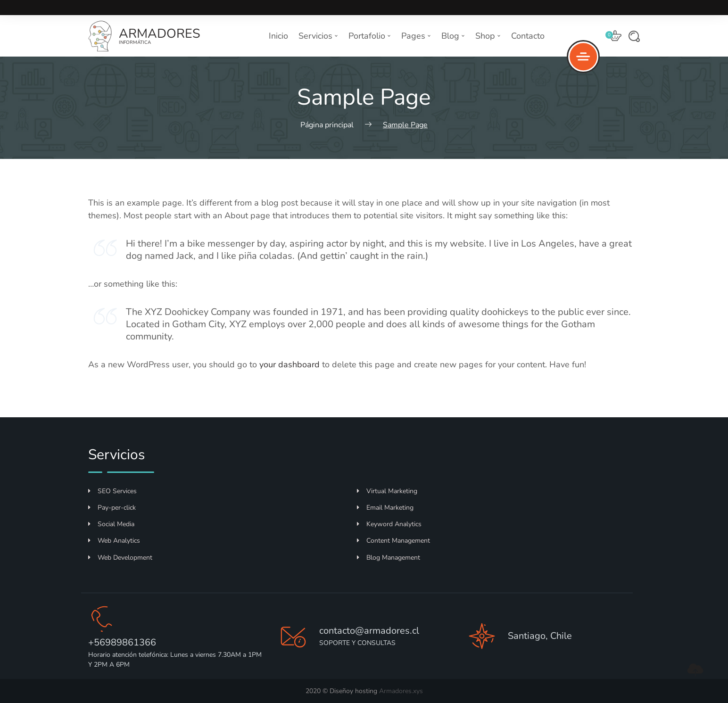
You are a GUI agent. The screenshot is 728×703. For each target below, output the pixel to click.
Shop (488, 36)
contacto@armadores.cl (369, 631)
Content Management (393, 541)
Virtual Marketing (387, 491)
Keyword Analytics (389, 524)
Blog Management (389, 558)
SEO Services (112, 491)
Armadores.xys (401, 691)
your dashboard (290, 364)
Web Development (120, 558)
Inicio (278, 36)
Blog (453, 36)
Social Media (111, 524)
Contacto (528, 36)
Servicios (318, 36)
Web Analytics (114, 541)
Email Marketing (385, 508)
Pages (416, 36)
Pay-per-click (112, 508)
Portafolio (370, 36)
